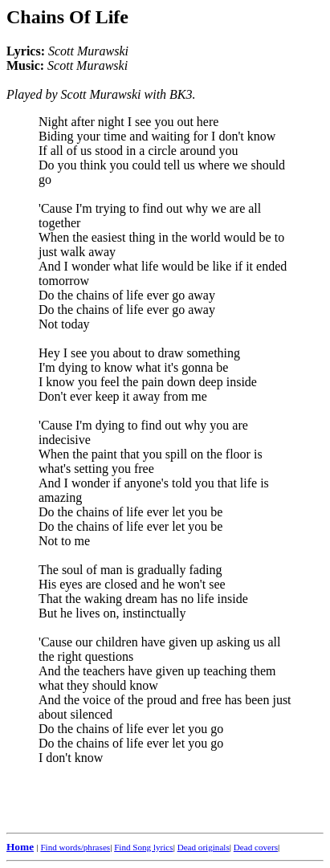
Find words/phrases (75, 847)
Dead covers (256, 847)
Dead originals (204, 847)
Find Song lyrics (143, 847)
